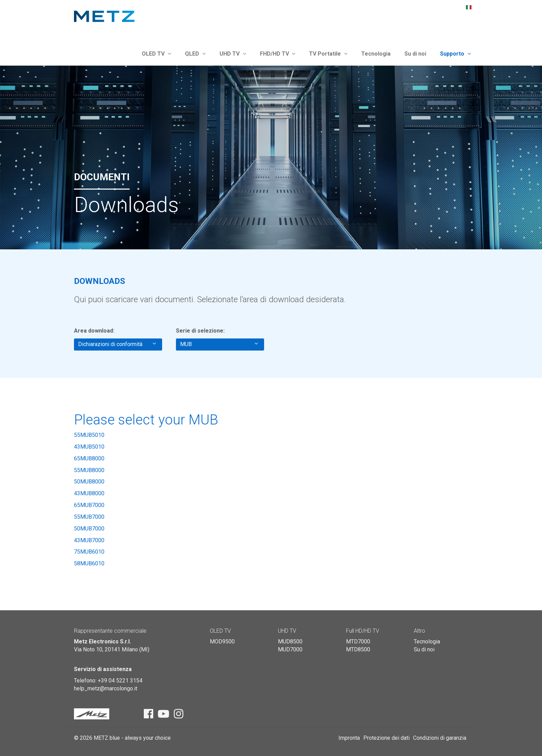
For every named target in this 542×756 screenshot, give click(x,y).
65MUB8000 (89, 458)
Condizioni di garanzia (440, 738)
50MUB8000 (89, 482)
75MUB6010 (89, 552)
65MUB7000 (89, 505)
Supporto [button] (455, 54)
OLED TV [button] (156, 54)
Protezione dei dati (386, 738)
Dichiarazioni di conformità (117, 344)
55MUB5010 (89, 435)
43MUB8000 (89, 493)
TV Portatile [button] (328, 54)
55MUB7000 (89, 517)
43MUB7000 (89, 540)
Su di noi (415, 54)
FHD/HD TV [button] (278, 54)
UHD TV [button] (233, 54)
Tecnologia (376, 54)
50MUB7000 (89, 529)
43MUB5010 (89, 447)
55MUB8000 (89, 470)
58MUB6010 (89, 563)
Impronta (349, 738)
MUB (219, 344)
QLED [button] (195, 54)
